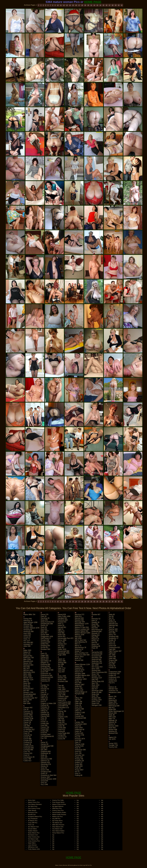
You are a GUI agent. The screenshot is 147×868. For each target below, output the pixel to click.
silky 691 (95, 680)
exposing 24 (45, 681)
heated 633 (62, 622)
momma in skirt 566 (82, 655)
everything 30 (46, 668)
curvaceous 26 (29, 757)
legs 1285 (62, 695)
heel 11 (61, 624)
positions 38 (79, 761)
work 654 (112, 728)
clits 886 (27, 726)
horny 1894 (62, 640)
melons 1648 (80, 635)
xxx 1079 (112, 739)
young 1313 (113, 743)
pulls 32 (78, 768)
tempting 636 (114, 636)
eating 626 (45, 657)
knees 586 (62, 680)
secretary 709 (97, 658)
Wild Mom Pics (57, 808)
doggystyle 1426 (47, 636)
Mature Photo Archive (59, 804)
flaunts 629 (45, 716)
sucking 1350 (97, 700)
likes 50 (61, 715)
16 (76, 5)
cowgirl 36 (27, 744)
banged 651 (28, 656)
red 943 (95, 628)
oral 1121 (78, 707)
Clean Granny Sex (34, 837)
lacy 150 (61, 687)
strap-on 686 (97, 692)
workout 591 (113, 733)
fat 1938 (44, 687)
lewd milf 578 (63, 706)
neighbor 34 (79, 677)
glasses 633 (45, 762)
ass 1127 (27, 641)
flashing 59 (45, 714)
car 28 (26, 709)
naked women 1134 (82, 664)
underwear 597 (114, 674)
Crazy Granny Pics (34, 841)
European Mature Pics (35, 817)
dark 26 (44, 616)
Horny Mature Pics (58, 833)
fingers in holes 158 (48, 703)
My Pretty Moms (57, 821)
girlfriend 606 (46, 752)
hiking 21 (61, 631)
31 (122, 5)
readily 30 (96, 622)
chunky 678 (28, 720)
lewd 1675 (62, 700)
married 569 (79, 618)
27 (109, 5)
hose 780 (61, 642)
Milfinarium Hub (33, 847)
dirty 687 (44, 633)
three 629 (112, 646)
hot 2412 (61, 646)
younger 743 (113, 745)
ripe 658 (95, 637)
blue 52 (26, 681)
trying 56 (112, 666)
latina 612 (62, 693)
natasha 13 (79, 668)
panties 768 (79, 722)
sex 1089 (95, 665)
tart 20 (111, 618)
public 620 (79, 766)
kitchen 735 (62, 678)
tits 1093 (112, 655)
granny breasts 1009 (48, 779)
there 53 (112, 644)
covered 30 (28, 742)
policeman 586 (80, 750)
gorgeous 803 (46, 772)
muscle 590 (79, 660)
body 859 (27, 683)
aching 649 (28, 619)
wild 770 (112, 719)
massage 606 (80, 622)
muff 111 (78, 658)
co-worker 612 (29, 730)
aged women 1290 (30, 622)
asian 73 (27, 639)
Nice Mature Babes (58, 831)
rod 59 (94, 642)
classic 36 (27, 722)
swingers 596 (97, 705)
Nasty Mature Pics (34, 833)
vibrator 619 (113, 689)
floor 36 (44, 718)
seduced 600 (96, 659)
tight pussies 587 (115, 651)
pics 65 (77, 737)
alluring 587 (28, 624)
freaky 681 (45, 724)
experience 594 (46, 675)
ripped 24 (95, 639)
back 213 (27, 654)
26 (107, 5)
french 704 (45, 727)
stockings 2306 (97, 691)
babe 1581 (27, 650)
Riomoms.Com (33, 812)
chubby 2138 (28, 719)
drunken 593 (45, 649)
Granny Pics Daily (58, 800)
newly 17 (78, 681)
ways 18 (112, 698)
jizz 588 (61, 664)
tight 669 (112, 649)
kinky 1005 (62, 676)
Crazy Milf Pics (33, 823)
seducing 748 (97, 661)
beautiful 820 (28, 661)
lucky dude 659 (64, 733)
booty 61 (27, 685)
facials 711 (45, 685)
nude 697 (78, 686)
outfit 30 (78, 714)
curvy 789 (27, 759)
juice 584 (61, 670)
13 (67, 5)
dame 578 (45, 615)
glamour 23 (45, 761)
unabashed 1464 (115, 672)
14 (70, 5)
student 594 (96, 698)
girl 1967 (44, 750)
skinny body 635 (98, 681)
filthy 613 (44, 698)
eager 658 (45, 655)
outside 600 (79, 716)
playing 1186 (80, 744)
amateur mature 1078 (31, 628)
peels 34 (78, 731)
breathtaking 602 (30, 694)
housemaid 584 (63, 651)
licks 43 (61, 713)
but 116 (26, 702)
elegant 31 (45, 663)
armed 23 (27, 637)
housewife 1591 (64, 653)
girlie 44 (44, 755)
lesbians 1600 (63, 697)
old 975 (78, 700)
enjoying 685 (45, 664)
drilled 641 (45, 644)
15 (73, 5)
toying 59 (112, 662)
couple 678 (28, 741)
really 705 (96, 626)
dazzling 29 (45, 618)
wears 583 (113, 702)
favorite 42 (45, 689)
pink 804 (78, 741)
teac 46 (111, 627)
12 (64, 5)
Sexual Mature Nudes (59, 812)
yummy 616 (113, 747)
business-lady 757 (30, 698)
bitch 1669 (27, 674)
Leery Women (32, 845)
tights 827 (112, 653)
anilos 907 (27, 635)
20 (88, 5)
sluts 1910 (96, 685)
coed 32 (27, 733)
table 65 (112, 615)
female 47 (45, 694)
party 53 (78, 726)
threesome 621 (114, 647)
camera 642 (28, 708)
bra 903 (26, 691)
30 (119, 5)
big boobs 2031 (29, 672)
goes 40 (44, 768)
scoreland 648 (97, 654)
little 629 (61, 720)
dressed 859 (45, 642)
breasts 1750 (28, 692)
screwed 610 (96, 656)
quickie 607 (96, 615)
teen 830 (112, 633)
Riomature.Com (33, 835)
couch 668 (27, 739)
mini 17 (77, 644)
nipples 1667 (80, 685)
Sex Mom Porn (33, 806)
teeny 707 (112, 635)
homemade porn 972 (66, 638)
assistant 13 (28, 644)
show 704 (95, 674)
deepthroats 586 (47, 624)
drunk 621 (45, 647)
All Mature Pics (33, 821)
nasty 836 (79, 666)
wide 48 (112, 715)
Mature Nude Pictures (59, 815)
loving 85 (61, 731)
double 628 (45, 640)
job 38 (60, 666)
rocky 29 (95, 641)
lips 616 (61, 719)
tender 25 (112, 640)
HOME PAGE (93, 2)
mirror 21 (78, 646)
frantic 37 (44, 722)
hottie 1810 (62, 649)
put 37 (77, 772)
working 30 (113, 731)
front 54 (44, 733)
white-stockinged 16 (116, 711)
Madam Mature (33, 831)
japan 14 (61, 659)
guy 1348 (44, 784)
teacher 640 (113, 629)
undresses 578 (114, 677)
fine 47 (43, 702)
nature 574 (79, 672)
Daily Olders (32, 843)
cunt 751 (27, 752)
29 (116, 5)
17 (79, 5)
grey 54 (44, 783)
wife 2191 (112, 717)
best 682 (27, 667)
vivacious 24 (113, 691)
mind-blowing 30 (81, 642)
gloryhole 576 (46, 764)
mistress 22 (79, 649)
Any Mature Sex (57, 829)
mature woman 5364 (82, 633)
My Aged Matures (58, 806)
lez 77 (60, 709)
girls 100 (44, 757)
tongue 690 (113, 660)
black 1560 (28, 676)
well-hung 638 (114, 706)
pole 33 (78, 748)
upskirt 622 (113, 681)
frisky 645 (45, 731)
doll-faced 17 (46, 638)
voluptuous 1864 (115, 692)
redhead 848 (97, 631)
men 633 (78, 636)
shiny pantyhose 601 (99, 672)
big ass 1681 (28, 670)
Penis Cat (31, 825)
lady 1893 (62, 689)
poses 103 (79, 757)
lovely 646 (62, 728)
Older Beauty (32, 810)
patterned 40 (80, 730)
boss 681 (27, 687)
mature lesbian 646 (82, 629)
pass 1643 (79, 728)
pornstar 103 (80, 755)
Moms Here (32, 800)
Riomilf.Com (32, 815)
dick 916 (44, 629)
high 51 (61, 629)
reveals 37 (96, 633)
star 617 (95, 689)
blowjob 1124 (28, 680)
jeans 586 (62, 661)
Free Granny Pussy (34, 808)
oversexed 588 (80, 718)
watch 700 (112, 697)
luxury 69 (61, 739)
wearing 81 (113, 700)
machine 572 (80, 615)
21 (91, 5)
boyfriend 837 (29, 689)
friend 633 (45, 729)
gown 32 (44, 773)
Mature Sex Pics (57, 817)
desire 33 (44, 625)
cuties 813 (27, 761)
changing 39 (28, 713)
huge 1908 (62, 655)
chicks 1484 (28, 715)
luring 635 (62, 735)
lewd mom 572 (63, 708)
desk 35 (44, 627)
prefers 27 (79, 762)
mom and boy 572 (82, 653)
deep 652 (44, 620)
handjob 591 (62, 618)
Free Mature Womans (35, 804)
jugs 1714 (62, 668)
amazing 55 (28, 630)
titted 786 (112, 657)
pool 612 (78, 752)
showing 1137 (97, 678)
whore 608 (113, 713)
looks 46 (61, 726)
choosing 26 (28, 717)
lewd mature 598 (64, 704)
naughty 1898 (80, 674)
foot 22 (43, 720)
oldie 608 (78, 703)
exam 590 (44, 672)
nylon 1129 (79, 690)
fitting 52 (44, 711)
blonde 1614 (28, 678)
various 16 (112, 687)
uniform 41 (113, 679)
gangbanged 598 (47, 746)
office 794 (79, 698)
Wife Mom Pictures (58, 825)
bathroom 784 (29, 658)
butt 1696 (27, 703)
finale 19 (44, 700)
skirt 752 (95, 683)
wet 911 (112, 708)
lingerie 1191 (63, 717)
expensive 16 (46, 674)
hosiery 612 (62, 644)
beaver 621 (28, 663)
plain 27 (78, 742)
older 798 (78, 702)
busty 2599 (28, 700)
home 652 (62, 636)
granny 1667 (45, 777)
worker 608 (113, 730)
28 (113, 5)
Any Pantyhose (33, 819)
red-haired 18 (97, 630)
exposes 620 (45, 679)
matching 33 (79, 625)
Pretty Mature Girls (34, 849)
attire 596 (27, 646)
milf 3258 (78, 638)
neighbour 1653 (81, 679)
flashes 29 (45, 713)
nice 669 (78, 683)
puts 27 (78, 773)
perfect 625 (79, 733)
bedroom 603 (28, 665)
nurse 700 (79, 688)
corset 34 (27, 737)
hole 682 (61, 633)
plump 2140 (79, 746)
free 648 (44, 725)
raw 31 (94, 621)
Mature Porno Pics (34, 802)
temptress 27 (114, 638)
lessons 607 (62, 698)
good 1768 (45, 770)
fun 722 (44, 738)
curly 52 (27, 755)
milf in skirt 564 (80, 640)
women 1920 (113, 726)
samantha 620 (97, 652)
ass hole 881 (28, 642)
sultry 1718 (96, 702)
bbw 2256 (27, 659)
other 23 (78, 711)
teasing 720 (113, 631)
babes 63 (27, 652)
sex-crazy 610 (97, 667)
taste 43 (112, 620)
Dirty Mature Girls (58, 827)
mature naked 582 (82, 631)
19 (85, 5)
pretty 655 (79, 764)
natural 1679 (80, 670)
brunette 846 (28, 696)
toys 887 (112, 664)
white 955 (112, 709)
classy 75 (27, 724)
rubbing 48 (96, 646)
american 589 (29, 631)
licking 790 (62, 711)
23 (97, 5)
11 (61, 5)
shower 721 (96, 676)
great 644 (44, 781)
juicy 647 (61, 672)
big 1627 (27, 669)
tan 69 (111, 616)
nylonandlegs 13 (81, 692)
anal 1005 (27, 633)
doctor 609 (45, 635)
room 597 (95, 644)
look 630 (61, 722)
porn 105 (78, 753)
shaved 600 (96, 670)
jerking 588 (62, 663)
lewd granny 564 (64, 702)
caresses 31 (28, 711)
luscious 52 (62, 737)
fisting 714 (45, 709)
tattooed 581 (113, 625)
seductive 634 (97, 663)
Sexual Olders (32, 829)
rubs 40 (95, 648)
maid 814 (78, 616)
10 (58, 5)
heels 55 (61, 625)
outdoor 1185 (80, 713)
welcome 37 (113, 704)
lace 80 (61, 686)
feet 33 (43, 692)
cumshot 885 (28, 750)
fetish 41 (44, 696)
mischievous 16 (80, 647)
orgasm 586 (79, 709)
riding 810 (96, 635)
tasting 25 (112, 622)
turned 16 (112, 668)
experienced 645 (47, 677)
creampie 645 (29, 748)
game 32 (44, 742)
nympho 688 (79, 694)
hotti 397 (61, 647)
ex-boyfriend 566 (47, 670)
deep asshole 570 (47, 622)
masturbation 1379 (82, 624)
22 (94, 5)
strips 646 (95, 694)
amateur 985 (28, 626)
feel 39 (43, 691)
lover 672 (61, 730)
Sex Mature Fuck (33, 827)
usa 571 (112, 683)
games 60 (45, 744)
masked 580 (79, 620)
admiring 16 (28, 621)
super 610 (95, 703)
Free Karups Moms (58, 802)
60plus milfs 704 (29, 615)
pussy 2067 (79, 770)
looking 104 (62, 724)
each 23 (44, 653)
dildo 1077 (45, 631)
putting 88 (79, 775)
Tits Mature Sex (57, 823)
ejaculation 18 (46, 661)
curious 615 (28, 753)
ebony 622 (45, 659)
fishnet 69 (45, 705)
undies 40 (112, 675)
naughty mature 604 (82, 675)
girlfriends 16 (46, 753)
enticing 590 (45, 666)
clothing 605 (28, 728)
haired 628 (62, 615)
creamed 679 (28, 746)
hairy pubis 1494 (64, 616)
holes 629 (61, 635)
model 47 (78, 651)
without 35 (112, 722)
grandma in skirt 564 (48, 775)
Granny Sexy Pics (58, 810)
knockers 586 (63, 681)
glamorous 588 (46, 759)
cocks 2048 (28, 731)
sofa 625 (95, 687)
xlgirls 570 (112, 737)
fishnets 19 (45, 707)
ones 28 (78, 705)
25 (103, 5)
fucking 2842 (46, 735)
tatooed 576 (113, 624)
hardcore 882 (63, 620)
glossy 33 (44, 766)
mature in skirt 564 (82, 627)
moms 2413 (79, 657)
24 (100, 5)
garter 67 (44, 748)
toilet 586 (112, 658)
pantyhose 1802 (81, 724)
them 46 (112, 642)
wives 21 (112, 724)
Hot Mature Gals (33, 839)
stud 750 (95, 696)
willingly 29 (113, 720)
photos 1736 (79, 735)
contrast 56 (28, 735)
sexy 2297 (96, 669)
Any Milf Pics (56, 819)
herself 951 (62, 627)
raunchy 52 (96, 619)
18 (82, 5)
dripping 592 (45, 646)
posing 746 (79, 759)
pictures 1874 (80, 739)
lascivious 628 (63, 691)
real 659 (95, 624)
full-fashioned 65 (47, 736)
